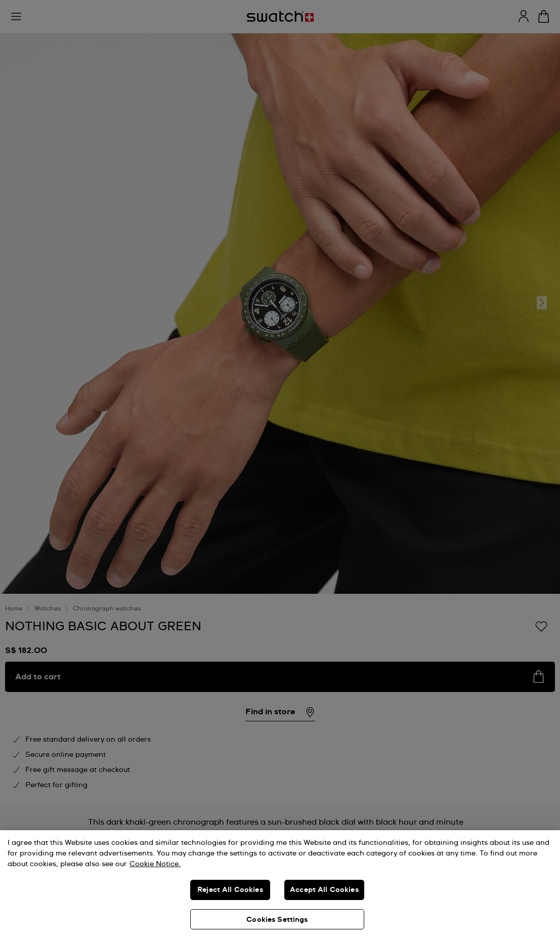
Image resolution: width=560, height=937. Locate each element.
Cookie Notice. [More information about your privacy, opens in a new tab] (155, 864)
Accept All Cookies (324, 890)
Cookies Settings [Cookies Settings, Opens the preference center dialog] (277, 920)
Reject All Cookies (230, 890)
